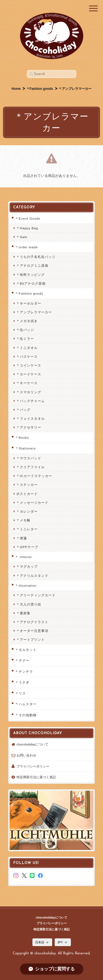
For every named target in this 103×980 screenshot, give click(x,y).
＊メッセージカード (32, 503)
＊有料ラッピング (30, 275)
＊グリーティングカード (36, 595)
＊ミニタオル (27, 348)
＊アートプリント (30, 640)
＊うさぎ (22, 682)
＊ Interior (24, 557)
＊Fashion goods (40, 89)
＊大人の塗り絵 (29, 604)
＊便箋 (22, 538)
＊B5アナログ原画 (31, 283)
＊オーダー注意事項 (32, 631)
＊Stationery (26, 448)
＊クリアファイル (30, 467)
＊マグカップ (27, 566)
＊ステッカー (27, 485)
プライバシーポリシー (33, 766)
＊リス (20, 693)
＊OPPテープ (27, 547)
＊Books (22, 437)
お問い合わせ (26, 755)
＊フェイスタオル (30, 418)
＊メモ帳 (23, 520)
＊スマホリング (29, 392)
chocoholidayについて (32, 744)
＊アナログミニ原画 (32, 266)
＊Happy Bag (27, 228)
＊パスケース (27, 356)
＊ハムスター (26, 704)
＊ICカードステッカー (34, 476)
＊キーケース (27, 383)
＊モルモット (26, 650)
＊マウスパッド (29, 458)
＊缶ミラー (25, 339)
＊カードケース (29, 374)
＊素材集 (23, 613)
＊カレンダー (27, 511)
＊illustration (26, 585)
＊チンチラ (24, 671)
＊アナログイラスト (32, 622)
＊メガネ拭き (27, 321)
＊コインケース (29, 365)
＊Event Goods (28, 218)
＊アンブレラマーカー (34, 312)
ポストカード (27, 494)
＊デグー (22, 660)
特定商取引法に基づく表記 (36, 777)
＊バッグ (23, 410)
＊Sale (22, 237)
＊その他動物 (26, 715)
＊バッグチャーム (30, 401)
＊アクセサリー (29, 427)
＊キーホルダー (29, 303)
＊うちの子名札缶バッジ (36, 257)
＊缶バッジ (25, 330)
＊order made (27, 247)
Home (16, 89)
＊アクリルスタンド (32, 576)
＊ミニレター (27, 529)
